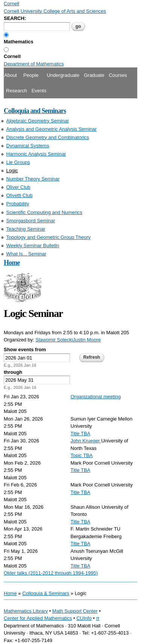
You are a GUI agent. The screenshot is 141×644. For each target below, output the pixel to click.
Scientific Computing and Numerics (44, 212)
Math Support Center (75, 611)
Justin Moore (87, 340)
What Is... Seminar (27, 254)
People (31, 75)
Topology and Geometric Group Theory (49, 237)
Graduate (94, 75)
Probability (18, 204)
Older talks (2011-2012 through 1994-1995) (51, 573)
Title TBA (81, 434)
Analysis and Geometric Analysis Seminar (52, 129)
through (13, 372)
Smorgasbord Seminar (31, 221)
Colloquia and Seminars (35, 111)
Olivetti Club (20, 195)
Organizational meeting (96, 397)
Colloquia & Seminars (46, 593)
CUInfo (84, 618)
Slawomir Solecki (54, 340)
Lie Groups (18, 162)
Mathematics (19, 42)
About (11, 75)
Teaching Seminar (26, 229)
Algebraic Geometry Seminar (38, 121)
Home (12, 263)
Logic (12, 171)
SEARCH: (15, 18)
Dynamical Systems (28, 146)
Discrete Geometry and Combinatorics (48, 137)
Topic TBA (82, 455)
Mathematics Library (26, 611)
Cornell (12, 56)
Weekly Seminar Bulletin (33, 246)
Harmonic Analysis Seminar (36, 154)
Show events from (25, 350)
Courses (118, 75)
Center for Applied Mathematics (38, 618)
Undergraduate (63, 75)
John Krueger (86, 441)
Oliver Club (18, 187)
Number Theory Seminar (33, 179)
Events (39, 91)
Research (17, 91)
